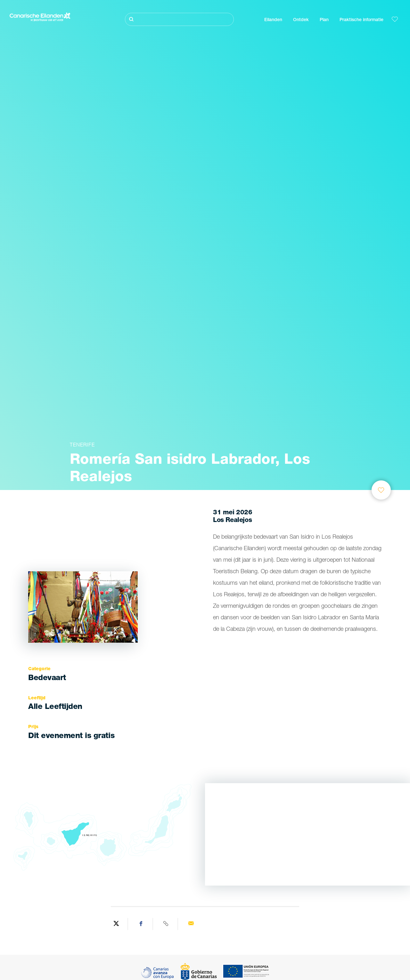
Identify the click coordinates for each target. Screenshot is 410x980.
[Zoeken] (179, 19)
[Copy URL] (166, 924)
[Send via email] (191, 924)
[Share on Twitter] (116, 924)
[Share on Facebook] (141, 924)
